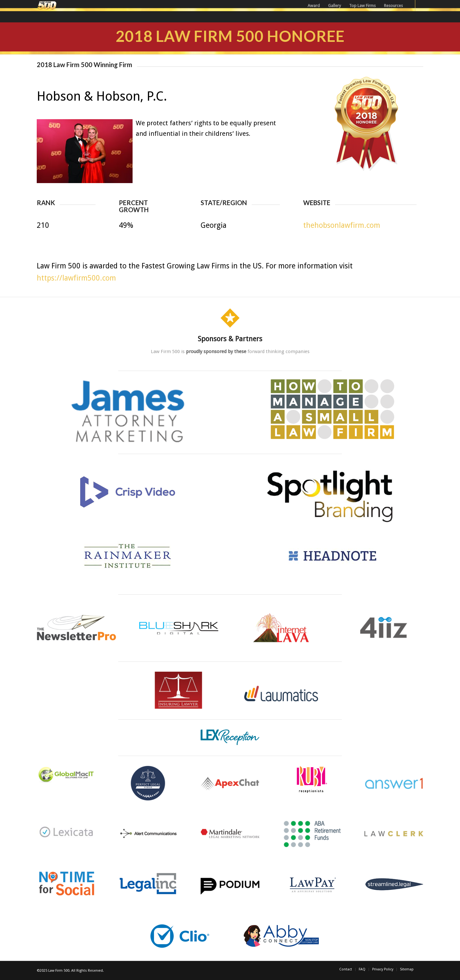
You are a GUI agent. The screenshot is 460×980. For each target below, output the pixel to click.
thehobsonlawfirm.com (342, 225)
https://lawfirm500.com (76, 278)
